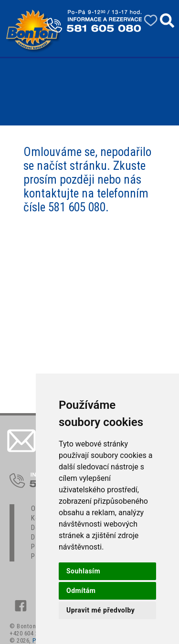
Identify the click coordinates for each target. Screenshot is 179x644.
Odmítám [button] (81, 591)
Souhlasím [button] (83, 571)
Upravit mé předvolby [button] (100, 610)
